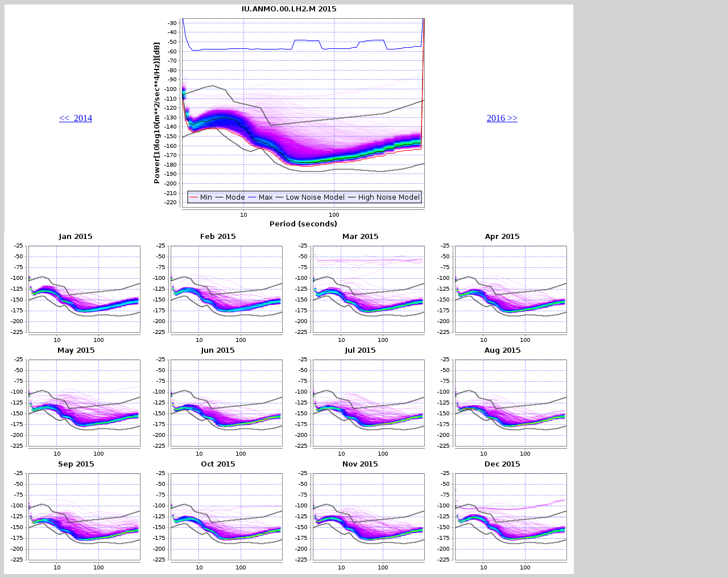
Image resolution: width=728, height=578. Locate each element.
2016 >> (502, 118)
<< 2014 (76, 118)
